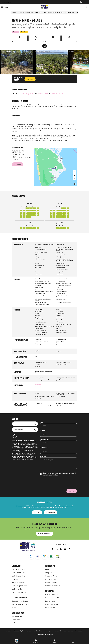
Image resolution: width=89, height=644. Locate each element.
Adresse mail (44, 439)
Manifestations (17, 616)
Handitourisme (50, 608)
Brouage (15, 608)
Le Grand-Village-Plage (20, 570)
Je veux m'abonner (44, 534)
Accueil (14, 12)
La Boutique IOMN (52, 604)
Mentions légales (19, 631)
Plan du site (79, 631)
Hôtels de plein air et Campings (53, 12)
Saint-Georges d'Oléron (20, 586)
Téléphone (44, 448)
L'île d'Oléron (16, 566)
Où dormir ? (38, 12)
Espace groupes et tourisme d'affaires (58, 598)
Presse (29, 631)
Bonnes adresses (18, 613)
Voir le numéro (19, 424)
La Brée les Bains (18, 589)
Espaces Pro (49, 591)
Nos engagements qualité (53, 631)
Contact (37, 512)
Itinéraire (18, 164)
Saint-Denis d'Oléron (19, 592)
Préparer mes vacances (26, 12)
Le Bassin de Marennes (20, 598)
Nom (42, 422)
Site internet (18, 430)
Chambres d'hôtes (51, 576)
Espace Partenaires (52, 595)
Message (43, 456)
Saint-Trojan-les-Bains (19, 573)
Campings (49, 573)
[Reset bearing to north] (74, 179)
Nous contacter (68, 631)
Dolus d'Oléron (17, 579)
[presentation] (54, 483)
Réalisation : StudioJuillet (45, 635)
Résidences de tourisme (53, 586)
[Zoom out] (74, 175)
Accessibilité (50, 512)
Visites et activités (18, 623)
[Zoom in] (74, 172)
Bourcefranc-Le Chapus (20, 601)
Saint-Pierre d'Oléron (19, 583)
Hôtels (47, 570)
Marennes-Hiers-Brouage (21, 604)
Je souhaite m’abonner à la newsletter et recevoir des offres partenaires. (60, 474)
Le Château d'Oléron (19, 576)
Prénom (43, 431)
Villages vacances (51, 583)
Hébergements (50, 566)
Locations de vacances (53, 579)
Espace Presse (50, 601)
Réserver (30, 79)
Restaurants (16, 620)
